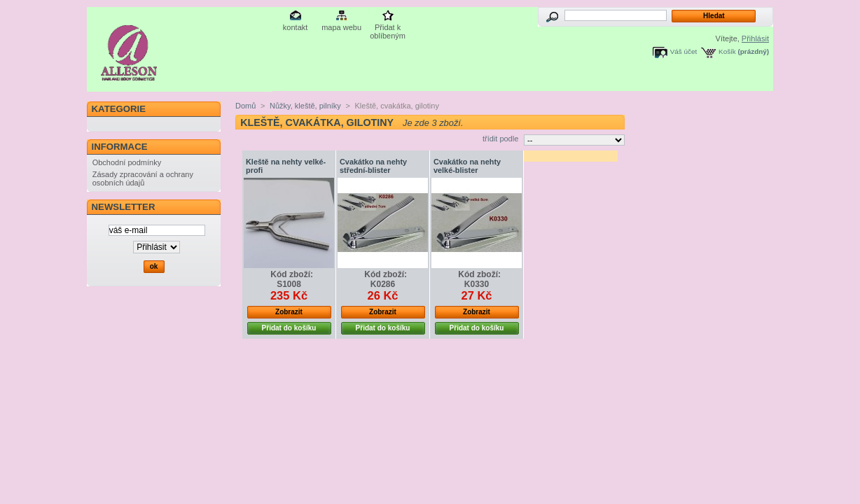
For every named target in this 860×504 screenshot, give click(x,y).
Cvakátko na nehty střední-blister (373, 166)
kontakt (295, 27)
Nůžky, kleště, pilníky (305, 106)
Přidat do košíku (289, 328)
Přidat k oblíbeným (388, 28)
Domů (245, 106)
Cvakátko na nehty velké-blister (467, 166)
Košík (727, 51)
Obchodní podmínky (127, 162)
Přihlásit (755, 38)
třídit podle (500, 139)
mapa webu (341, 27)
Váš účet (684, 51)
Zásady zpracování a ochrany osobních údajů (143, 178)
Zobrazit (289, 312)
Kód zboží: (292, 274)
